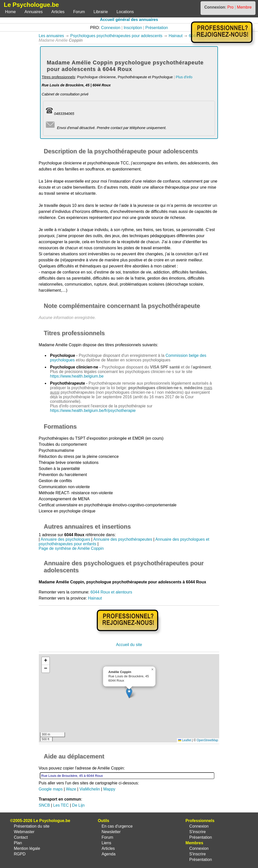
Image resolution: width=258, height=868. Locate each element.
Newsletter (111, 832)
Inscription (133, 28)
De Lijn (78, 805)
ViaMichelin (90, 789)
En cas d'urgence (117, 826)
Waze (71, 789)
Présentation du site (32, 826)
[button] (129, 693)
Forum (79, 12)
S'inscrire (197, 832)
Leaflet (185, 740)
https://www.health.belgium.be (77, 376)
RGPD (20, 854)
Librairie (101, 12)
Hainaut (176, 36)
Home (10, 12)
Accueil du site (129, 645)
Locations (125, 12)
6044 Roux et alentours (111, 592)
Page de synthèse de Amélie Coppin (71, 548)
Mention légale (27, 848)
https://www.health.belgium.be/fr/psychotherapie (93, 411)
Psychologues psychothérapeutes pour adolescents (116, 36)
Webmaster (24, 832)
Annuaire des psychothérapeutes (123, 539)
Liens (106, 843)
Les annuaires (52, 36)
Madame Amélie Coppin (60, 345)
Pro (230, 7)
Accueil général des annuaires (129, 20)
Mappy (109, 789)
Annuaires (34, 12)
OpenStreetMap (207, 740)
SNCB (44, 805)
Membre (244, 7)
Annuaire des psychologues (65, 539)
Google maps (51, 789)
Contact (21, 837)
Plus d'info (184, 77)
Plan (18, 843)
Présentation (157, 28)
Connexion (111, 28)
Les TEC (61, 805)
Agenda (108, 854)
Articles (58, 12)
